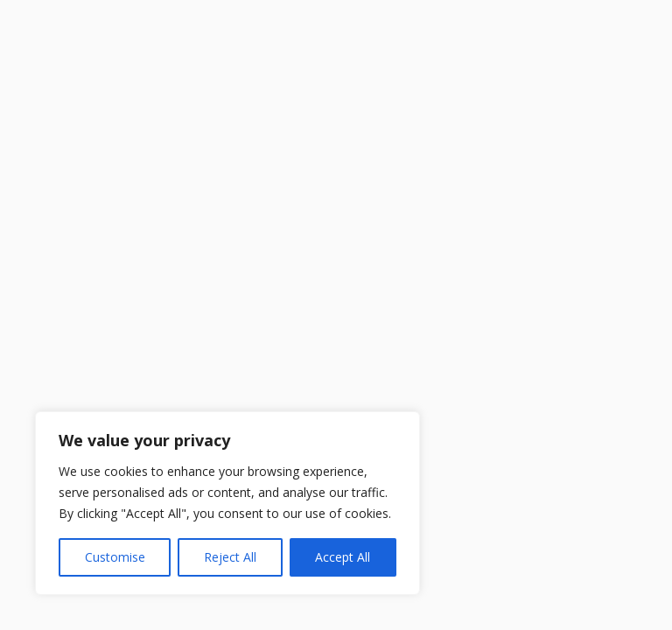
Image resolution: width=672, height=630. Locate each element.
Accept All (343, 557)
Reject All (230, 557)
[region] (227, 503)
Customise (115, 557)
